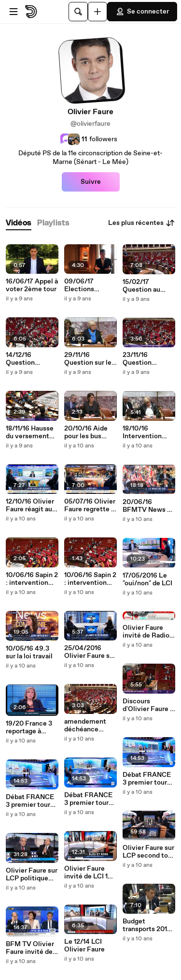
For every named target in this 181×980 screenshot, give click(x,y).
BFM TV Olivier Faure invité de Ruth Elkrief (30, 948)
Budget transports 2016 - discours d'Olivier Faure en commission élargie (147, 925)
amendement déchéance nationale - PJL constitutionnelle (90, 726)
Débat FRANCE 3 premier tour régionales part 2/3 (88, 799)
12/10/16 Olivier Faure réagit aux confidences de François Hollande (31, 505)
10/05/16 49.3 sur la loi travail (29, 653)
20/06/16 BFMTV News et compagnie (148, 506)
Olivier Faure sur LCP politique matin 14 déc (32, 875)
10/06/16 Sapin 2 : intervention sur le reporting (32, 579)
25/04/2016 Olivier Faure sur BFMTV (90, 652)
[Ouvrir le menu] (14, 12)
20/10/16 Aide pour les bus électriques (86, 432)
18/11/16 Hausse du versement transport (30, 432)
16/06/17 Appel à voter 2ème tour (32, 285)
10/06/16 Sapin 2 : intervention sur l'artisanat (90, 579)
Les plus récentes (142, 223)
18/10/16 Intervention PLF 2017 (142, 432)
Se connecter (142, 12)
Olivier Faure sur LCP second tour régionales (148, 852)
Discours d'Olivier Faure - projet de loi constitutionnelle (148, 705)
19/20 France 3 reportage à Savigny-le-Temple (29, 728)
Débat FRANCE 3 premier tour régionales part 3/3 (30, 801)
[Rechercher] (78, 12)
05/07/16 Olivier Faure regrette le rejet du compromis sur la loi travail (90, 505)
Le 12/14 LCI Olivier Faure (84, 946)
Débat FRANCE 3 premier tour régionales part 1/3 (147, 779)
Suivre (91, 182)
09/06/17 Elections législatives (82, 285)
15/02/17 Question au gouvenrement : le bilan (147, 286)
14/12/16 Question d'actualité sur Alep (28, 359)
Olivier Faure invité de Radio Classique (146, 632)
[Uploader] (97, 12)
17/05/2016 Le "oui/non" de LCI (147, 579)
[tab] (19, 223)
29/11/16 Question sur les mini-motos (90, 359)
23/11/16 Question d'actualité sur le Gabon (148, 359)
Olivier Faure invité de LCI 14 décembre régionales (88, 873)
